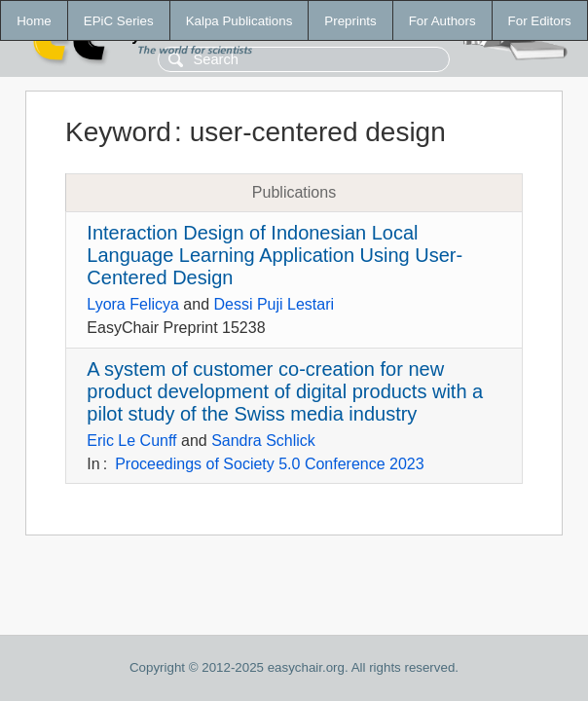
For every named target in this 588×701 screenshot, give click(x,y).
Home (34, 21)
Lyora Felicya (133, 304)
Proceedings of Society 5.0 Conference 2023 (270, 464)
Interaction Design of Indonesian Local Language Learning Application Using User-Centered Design (275, 255)
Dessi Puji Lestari (274, 304)
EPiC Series (119, 21)
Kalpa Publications (239, 21)
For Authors (442, 21)
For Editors (540, 21)
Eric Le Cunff (131, 441)
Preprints (350, 21)
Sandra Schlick (263, 441)
